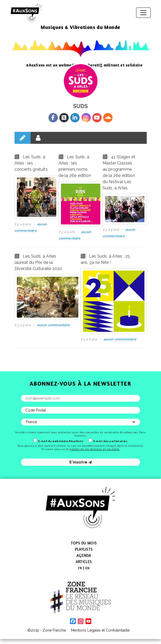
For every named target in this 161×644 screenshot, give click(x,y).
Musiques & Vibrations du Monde (80, 27)
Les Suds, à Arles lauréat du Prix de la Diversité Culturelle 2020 (38, 262)
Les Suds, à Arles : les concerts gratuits (31, 163)
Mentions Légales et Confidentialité (100, 630)
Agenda (84, 555)
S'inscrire (80, 462)
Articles (84, 562)
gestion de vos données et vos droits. (94, 449)
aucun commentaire (54, 325)
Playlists (84, 549)
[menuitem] (80, 568)
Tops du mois (84, 543)
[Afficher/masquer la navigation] (143, 13)
